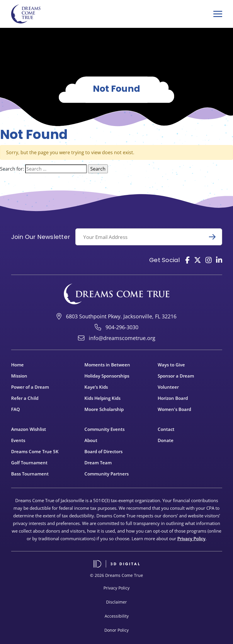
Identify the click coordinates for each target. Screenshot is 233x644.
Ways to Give (171, 365)
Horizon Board (173, 398)
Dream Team (98, 463)
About (91, 440)
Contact (166, 429)
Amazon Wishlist (29, 429)
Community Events (104, 429)
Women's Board (174, 409)
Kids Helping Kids (102, 398)
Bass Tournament (30, 474)
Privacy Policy (191, 538)
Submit (215, 237)
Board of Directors (103, 451)
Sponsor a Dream (176, 376)
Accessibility (117, 616)
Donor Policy (116, 630)
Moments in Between (107, 365)
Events (18, 440)
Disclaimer (116, 602)
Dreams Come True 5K (35, 451)
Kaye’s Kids (96, 387)
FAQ (16, 409)
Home (17, 365)
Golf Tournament (29, 463)
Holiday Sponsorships (107, 376)
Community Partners (107, 474)
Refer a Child (25, 398)
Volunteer (168, 387)
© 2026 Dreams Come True (116, 575)
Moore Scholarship (104, 409)
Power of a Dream (30, 387)
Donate (166, 440)
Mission (19, 376)
